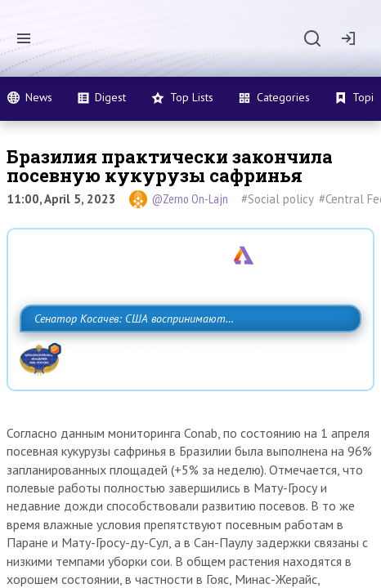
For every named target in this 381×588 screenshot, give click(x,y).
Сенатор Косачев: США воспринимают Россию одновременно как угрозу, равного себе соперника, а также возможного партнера (185, 354)
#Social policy (278, 199)
